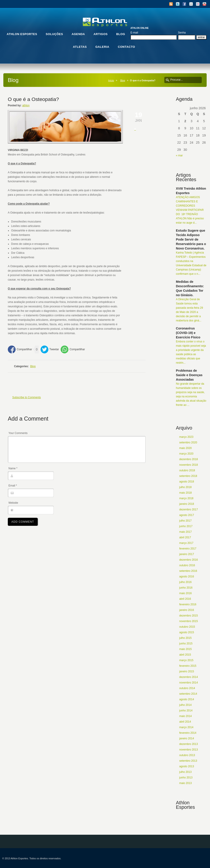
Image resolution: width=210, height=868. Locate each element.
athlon (26, 105)
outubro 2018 (187, 470)
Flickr (198, 4)
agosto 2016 (187, 577)
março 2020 (186, 454)
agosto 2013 (187, 766)
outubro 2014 (187, 688)
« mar (179, 155)
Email (191, 4)
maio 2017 (185, 532)
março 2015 (186, 660)
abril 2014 (185, 722)
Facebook (184, 4)
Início (111, 80)
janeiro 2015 (187, 671)
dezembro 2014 (188, 677)
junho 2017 (186, 526)
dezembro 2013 (188, 744)
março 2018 (186, 498)
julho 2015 (185, 638)
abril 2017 (185, 537)
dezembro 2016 (188, 560)
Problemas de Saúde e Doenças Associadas (189, 375)
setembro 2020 (188, 442)
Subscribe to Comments (27, 397)
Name (13, 468)
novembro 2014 (188, 683)
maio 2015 (185, 649)
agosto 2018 (187, 482)
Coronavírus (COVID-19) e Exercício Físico (188, 333)
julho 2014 (185, 705)
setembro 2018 (188, 476)
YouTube (204, 4)
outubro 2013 (187, 755)
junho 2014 (186, 711)
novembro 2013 (188, 750)
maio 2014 (185, 716)
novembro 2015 (188, 621)
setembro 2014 (188, 694)
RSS (171, 4)
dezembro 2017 (188, 509)
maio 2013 (185, 783)
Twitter (178, 4)
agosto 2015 (187, 632)
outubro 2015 (187, 627)
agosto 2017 (187, 515)
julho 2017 (185, 521)
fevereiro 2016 (188, 604)
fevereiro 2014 (188, 733)
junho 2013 (186, 778)
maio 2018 (185, 493)
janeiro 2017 (187, 554)
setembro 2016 (188, 571)
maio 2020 (185, 448)
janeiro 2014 (187, 738)
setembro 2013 (188, 761)
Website (13, 503)
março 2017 (186, 543)
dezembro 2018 (188, 459)
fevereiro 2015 (188, 666)
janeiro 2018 (187, 504)
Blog (123, 80)
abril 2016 (185, 599)
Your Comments (18, 433)
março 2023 (186, 437)
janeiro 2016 (187, 610)
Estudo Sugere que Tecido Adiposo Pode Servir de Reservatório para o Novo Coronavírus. (191, 239)
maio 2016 (185, 593)
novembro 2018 (188, 465)
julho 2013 (185, 772)
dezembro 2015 (188, 616)
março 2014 (186, 727)
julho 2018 (185, 487)
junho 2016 (186, 588)
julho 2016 (185, 582)
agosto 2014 (187, 699)
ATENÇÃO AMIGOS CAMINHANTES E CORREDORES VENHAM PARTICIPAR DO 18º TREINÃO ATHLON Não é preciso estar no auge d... (190, 210)
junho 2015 (186, 644)
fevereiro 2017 (188, 549)
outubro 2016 (187, 565)
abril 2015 (185, 655)
